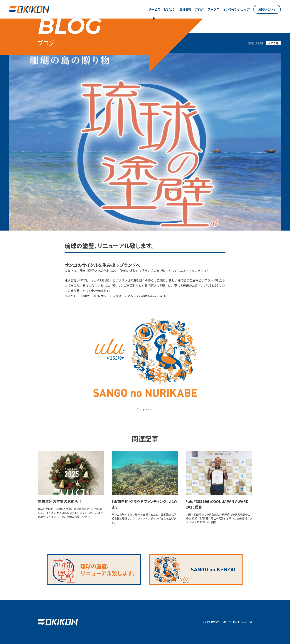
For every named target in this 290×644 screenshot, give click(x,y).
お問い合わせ (267, 9)
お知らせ (273, 43)
